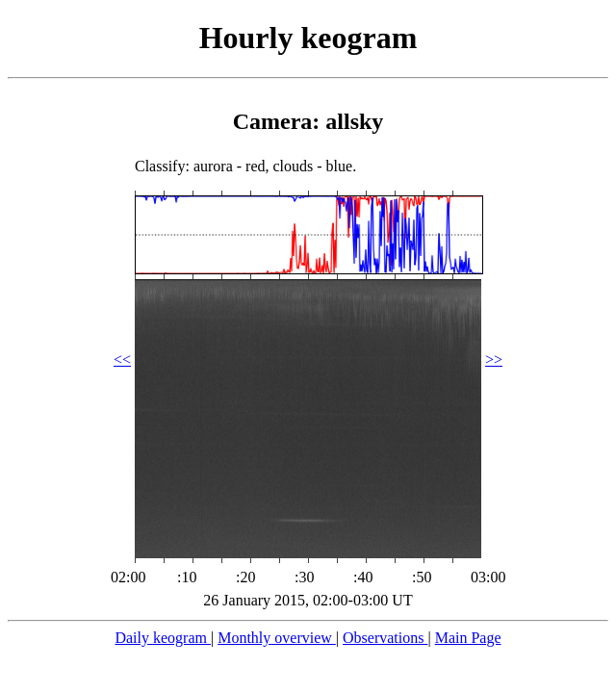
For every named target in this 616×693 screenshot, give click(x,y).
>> (494, 359)
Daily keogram (163, 638)
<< (122, 359)
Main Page (468, 638)
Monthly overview (277, 638)
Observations (385, 638)
